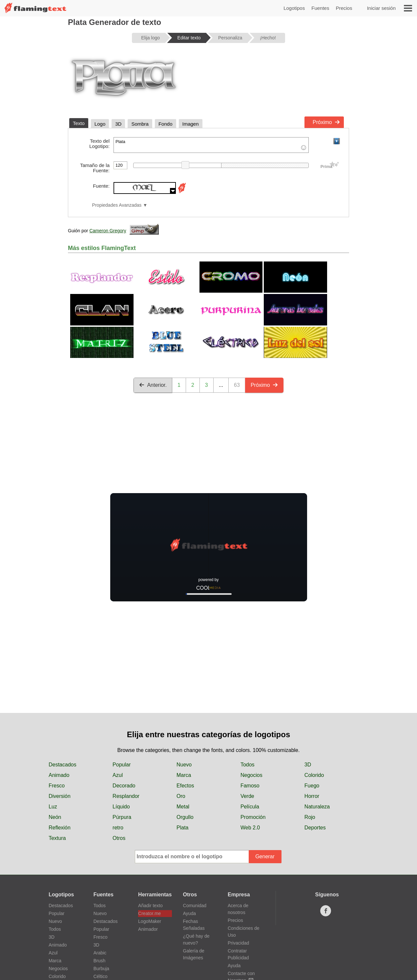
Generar (265, 856)
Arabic (100, 953)
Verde (247, 796)
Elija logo (150, 38)
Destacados (63, 765)
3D (308, 765)
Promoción (253, 817)
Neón (55, 817)
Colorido (314, 775)
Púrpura (122, 817)
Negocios (251, 775)
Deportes (315, 828)
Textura (57, 838)
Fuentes (320, 8)
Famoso (250, 786)
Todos (248, 765)
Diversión (60, 796)
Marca (184, 775)
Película (250, 807)
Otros (119, 838)
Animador (148, 929)
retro (118, 828)
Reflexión (60, 828)
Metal (183, 807)
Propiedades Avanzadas (117, 205)
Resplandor (126, 796)
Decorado (124, 786)
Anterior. (153, 385)
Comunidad (195, 906)
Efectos (185, 786)
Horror (312, 796)
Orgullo (185, 817)
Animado (59, 775)
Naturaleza (317, 807)
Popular (122, 765)
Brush (100, 961)
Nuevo (184, 765)
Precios (344, 8)
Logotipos (294, 8)
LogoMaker (150, 921)
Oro (181, 796)
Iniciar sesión (381, 8)
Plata (211, 145)
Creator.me (149, 913)
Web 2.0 (250, 828)
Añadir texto (150, 906)
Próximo (326, 122)
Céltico (101, 976)
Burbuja (101, 969)
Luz (53, 807)
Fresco (57, 786)
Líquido (121, 807)
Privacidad (238, 943)
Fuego (312, 786)
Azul (118, 775)
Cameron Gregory (108, 231)
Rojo (310, 817)
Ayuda (189, 913)
